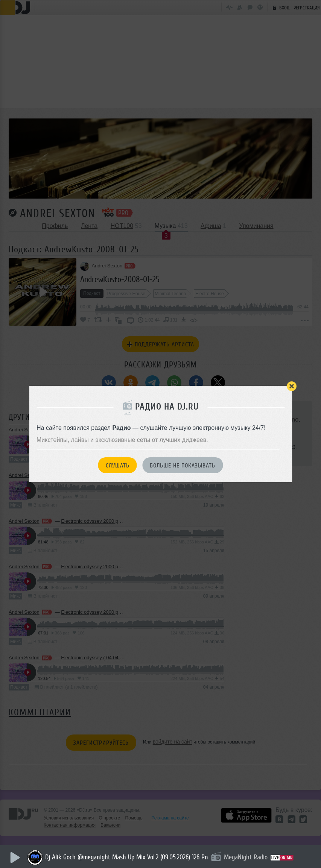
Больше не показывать (183, 466)
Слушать (118, 466)
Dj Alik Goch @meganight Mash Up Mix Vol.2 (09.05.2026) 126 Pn (127, 857)
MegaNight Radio (246, 857)
